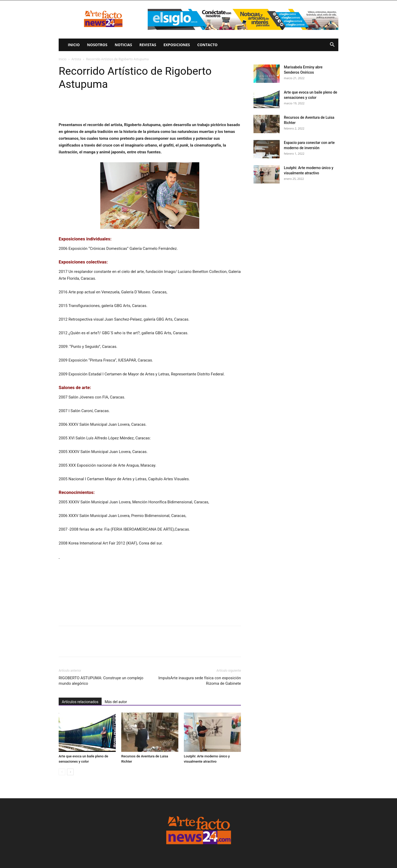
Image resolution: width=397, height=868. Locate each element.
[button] (332, 45)
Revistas (148, 45)
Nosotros (97, 45)
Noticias (123, 45)
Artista (76, 59)
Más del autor (116, 702)
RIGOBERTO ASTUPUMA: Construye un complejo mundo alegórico (101, 681)
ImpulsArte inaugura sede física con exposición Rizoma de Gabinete (200, 681)
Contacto (207, 45)
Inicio (74, 45)
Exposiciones (177, 45)
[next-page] (70, 772)
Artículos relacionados (80, 702)
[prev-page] (62, 772)
